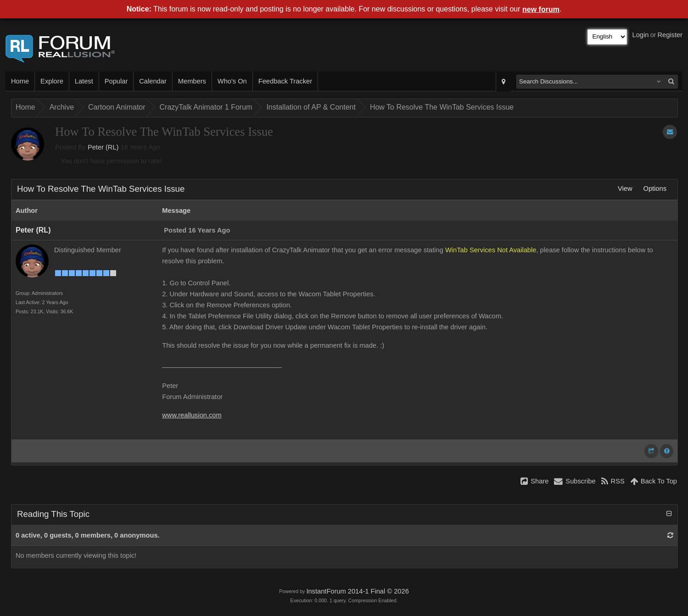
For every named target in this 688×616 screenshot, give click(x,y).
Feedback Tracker (285, 81)
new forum (541, 9)
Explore (52, 81)
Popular (116, 81)
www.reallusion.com (192, 415)
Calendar (153, 81)
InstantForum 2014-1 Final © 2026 (357, 591)
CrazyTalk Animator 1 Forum (206, 107)
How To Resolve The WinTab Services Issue (442, 107)
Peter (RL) (103, 147)
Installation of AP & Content (311, 107)
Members (192, 81)
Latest (84, 81)
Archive (62, 107)
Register (670, 35)
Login (641, 35)
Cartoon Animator (117, 107)
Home (20, 81)
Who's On (232, 81)
